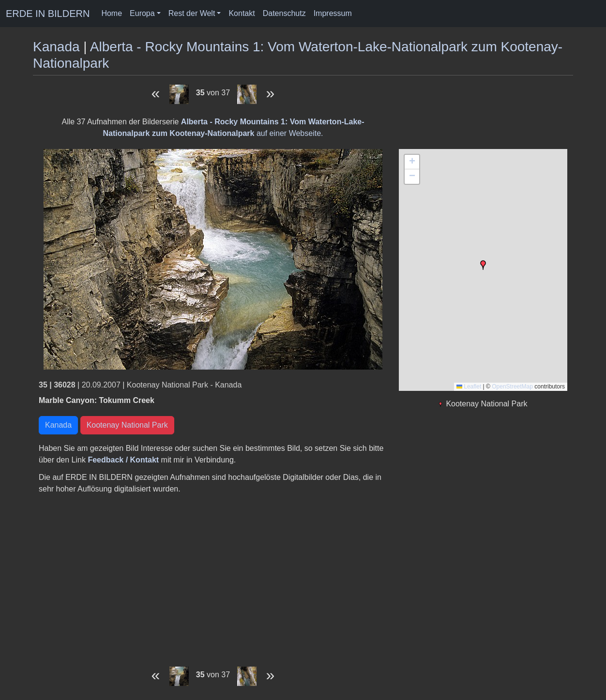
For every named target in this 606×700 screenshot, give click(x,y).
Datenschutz (284, 13)
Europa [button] (142, 13)
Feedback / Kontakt (123, 460)
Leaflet (469, 387)
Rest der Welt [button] (192, 13)
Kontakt (242, 13)
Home (112, 13)
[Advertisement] (213, 577)
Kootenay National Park (127, 425)
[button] (483, 265)
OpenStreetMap (512, 387)
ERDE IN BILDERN (48, 14)
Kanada (56, 47)
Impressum (333, 13)
